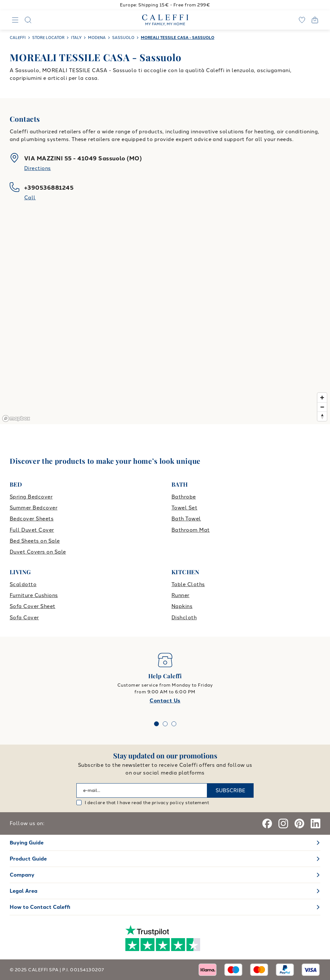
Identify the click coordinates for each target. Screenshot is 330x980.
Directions (38, 168)
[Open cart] (315, 20)
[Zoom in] (322, 398)
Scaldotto (23, 584)
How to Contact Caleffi (40, 907)
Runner (180, 595)
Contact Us (165, 701)
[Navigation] (15, 20)
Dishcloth (184, 618)
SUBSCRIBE (230, 790)
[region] (165, 321)
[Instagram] (283, 823)
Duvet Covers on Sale (38, 552)
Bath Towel (186, 519)
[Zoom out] (322, 407)
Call (30, 198)
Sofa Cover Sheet (33, 606)
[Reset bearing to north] (322, 416)
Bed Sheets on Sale (35, 541)
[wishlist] (302, 20)
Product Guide (28, 859)
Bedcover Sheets (32, 519)
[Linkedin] (315, 823)
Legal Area (24, 891)
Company (22, 875)
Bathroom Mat (191, 530)
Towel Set (184, 508)
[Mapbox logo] (16, 419)
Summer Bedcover (34, 508)
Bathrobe (184, 497)
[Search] (28, 20)
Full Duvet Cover (32, 530)
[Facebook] (267, 823)
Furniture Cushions (34, 595)
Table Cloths (188, 584)
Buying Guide (27, 843)
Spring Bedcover (31, 497)
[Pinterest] (299, 823)
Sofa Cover (24, 618)
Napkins (182, 606)
